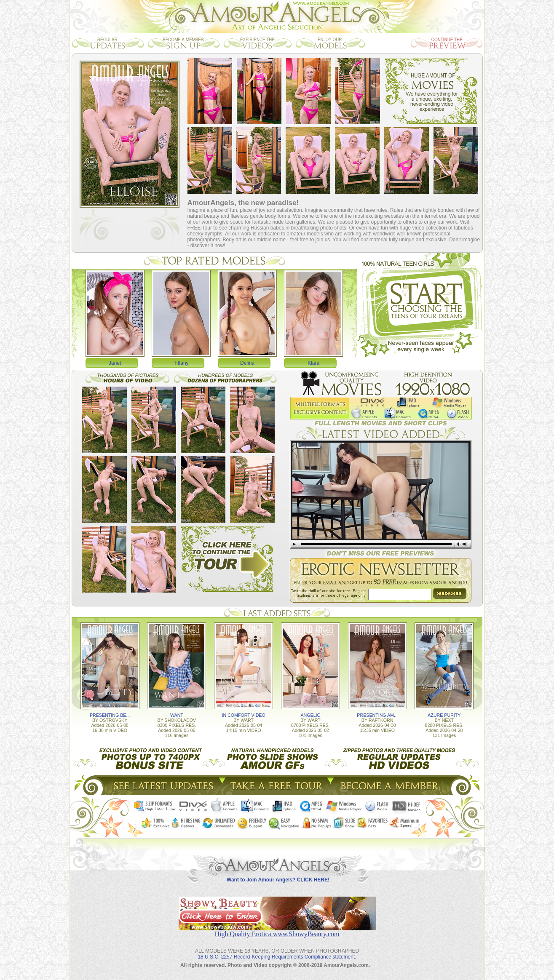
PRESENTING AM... (377, 715)
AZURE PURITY (444, 715)
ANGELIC (310, 715)
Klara (313, 363)
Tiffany (181, 363)
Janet (115, 363)
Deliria (247, 363)
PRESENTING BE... (110, 715)
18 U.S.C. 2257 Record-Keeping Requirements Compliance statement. (277, 957)
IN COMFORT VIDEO (244, 715)
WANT (177, 715)
